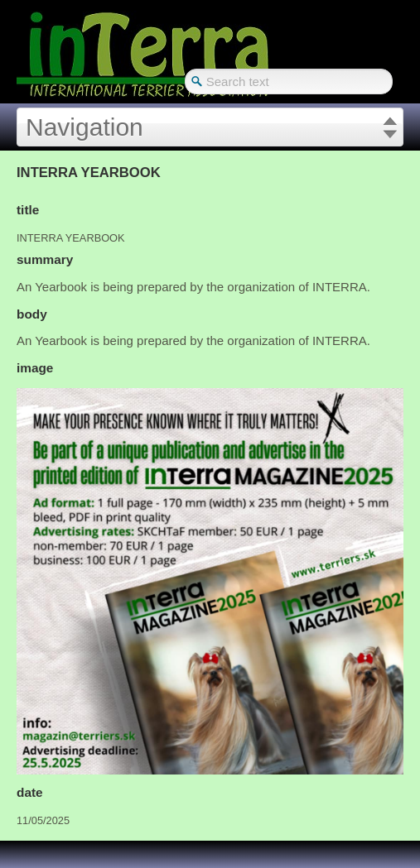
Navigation (84, 127)
